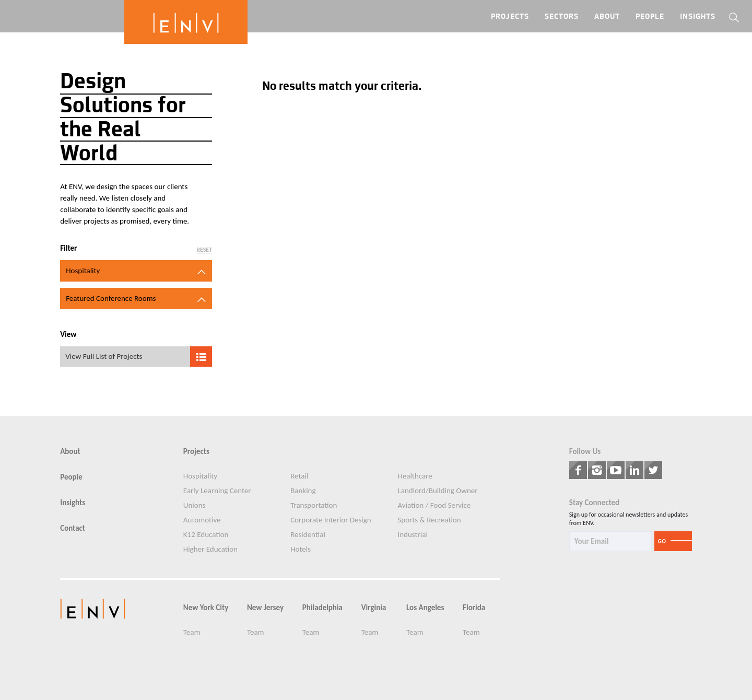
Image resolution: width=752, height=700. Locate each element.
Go (662, 541)
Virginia (374, 608)
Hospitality (200, 476)
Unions (195, 505)
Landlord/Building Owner (437, 491)
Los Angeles (425, 608)
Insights (698, 17)
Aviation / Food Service (434, 505)
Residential (308, 535)
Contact (73, 528)
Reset (204, 250)
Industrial (412, 535)
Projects (510, 17)
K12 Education (206, 535)
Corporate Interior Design (331, 520)
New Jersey (265, 608)
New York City (206, 608)
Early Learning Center (217, 491)
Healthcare (415, 476)
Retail (299, 476)
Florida (474, 608)
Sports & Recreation (429, 520)
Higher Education (210, 549)
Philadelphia (322, 608)
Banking (303, 491)
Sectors (562, 17)
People (650, 17)
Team (192, 632)
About (607, 17)
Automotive (202, 520)
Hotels (301, 549)
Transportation (314, 505)
